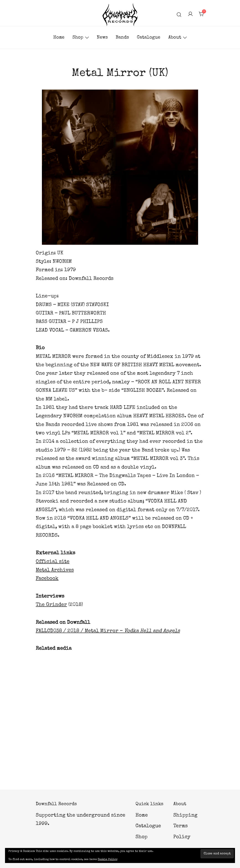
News (102, 38)
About (175, 38)
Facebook (47, 579)
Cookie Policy (108, 860)
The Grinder (51, 605)
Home (59, 38)
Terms (180, 826)
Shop (78, 38)
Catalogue (149, 38)
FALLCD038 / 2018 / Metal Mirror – (108, 631)
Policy (182, 837)
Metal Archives (55, 570)
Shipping (185, 816)
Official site (53, 562)
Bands (122, 38)
